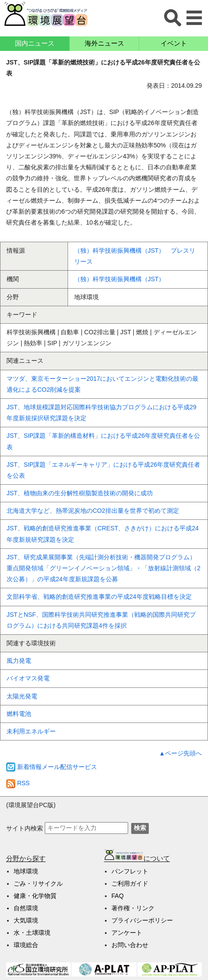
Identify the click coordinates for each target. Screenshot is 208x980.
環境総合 (26, 945)
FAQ (118, 896)
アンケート (127, 933)
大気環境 (26, 920)
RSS (18, 783)
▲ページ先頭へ (180, 753)
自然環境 (26, 908)
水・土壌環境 (32, 933)
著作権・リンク (133, 908)
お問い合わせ (130, 945)
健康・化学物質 (35, 896)
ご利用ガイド (130, 883)
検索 (140, 828)
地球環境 (26, 871)
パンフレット (130, 871)
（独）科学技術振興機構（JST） (120, 279)
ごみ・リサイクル (38, 883)
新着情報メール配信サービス (52, 767)
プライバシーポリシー (142, 920)
